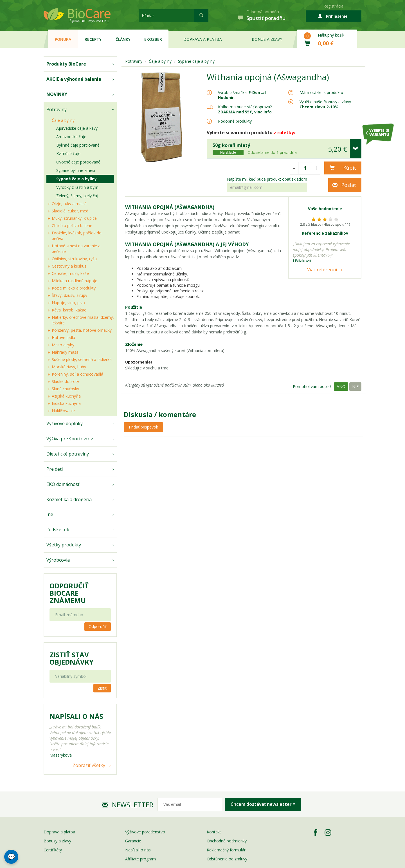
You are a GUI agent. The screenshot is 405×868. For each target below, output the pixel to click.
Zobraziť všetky (89, 765)
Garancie (133, 841)
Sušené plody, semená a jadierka (82, 359)
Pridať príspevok (143, 427)
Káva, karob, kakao (69, 310)
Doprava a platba (203, 39)
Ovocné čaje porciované (78, 162)
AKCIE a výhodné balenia (74, 79)
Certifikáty (53, 850)
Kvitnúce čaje (68, 153)
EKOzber (153, 39)
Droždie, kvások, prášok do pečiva (77, 236)
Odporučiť (98, 626)
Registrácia (333, 6)
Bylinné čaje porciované (78, 145)
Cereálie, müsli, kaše (70, 273)
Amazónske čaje (71, 137)
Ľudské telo (58, 530)
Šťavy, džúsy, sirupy (69, 295)
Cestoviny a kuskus (69, 266)
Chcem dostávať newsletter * (263, 804)
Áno (341, 386)
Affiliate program (140, 859)
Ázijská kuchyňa (66, 396)
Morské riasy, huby (69, 367)
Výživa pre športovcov (70, 439)
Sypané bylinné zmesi (76, 170)
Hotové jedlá (63, 337)
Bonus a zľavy (267, 39)
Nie (355, 386)
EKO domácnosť (63, 484)
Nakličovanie (63, 411)
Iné (50, 514)
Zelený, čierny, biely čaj (77, 196)
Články (123, 39)
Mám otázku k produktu (321, 93)
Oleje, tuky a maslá (69, 204)
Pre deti (55, 469)
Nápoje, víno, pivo (68, 303)
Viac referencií (322, 270)
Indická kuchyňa (66, 403)
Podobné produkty (235, 121)
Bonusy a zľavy (57, 841)
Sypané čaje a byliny (76, 179)
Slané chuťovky (65, 389)
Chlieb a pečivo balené (72, 226)
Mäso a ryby (63, 345)
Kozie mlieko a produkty (74, 288)
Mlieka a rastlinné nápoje (75, 281)
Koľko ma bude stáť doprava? (245, 107)
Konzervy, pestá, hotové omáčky (82, 330)
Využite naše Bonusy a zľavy (325, 104)
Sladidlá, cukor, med (70, 211)
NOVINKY (57, 94)
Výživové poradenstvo (145, 832)
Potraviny (57, 109)
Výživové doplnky (65, 423)
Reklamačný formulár (226, 850)
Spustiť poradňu (266, 18)
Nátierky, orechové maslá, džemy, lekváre (83, 320)
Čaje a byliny (63, 120)
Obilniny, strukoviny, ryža (74, 259)
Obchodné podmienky (227, 841)
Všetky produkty (64, 545)
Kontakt (214, 832)
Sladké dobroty (65, 381)
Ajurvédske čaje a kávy (77, 128)
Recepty (93, 39)
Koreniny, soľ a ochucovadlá (77, 374)
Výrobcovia (58, 560)
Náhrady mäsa (65, 352)
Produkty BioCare (66, 64)
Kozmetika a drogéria (69, 499)
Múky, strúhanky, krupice (74, 218)
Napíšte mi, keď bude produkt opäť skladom (267, 179)
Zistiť (102, 688)
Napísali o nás (138, 850)
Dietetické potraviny (68, 454)
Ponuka (63, 39)
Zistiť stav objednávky (71, 658)
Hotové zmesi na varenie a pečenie (76, 249)
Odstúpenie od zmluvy (227, 859)
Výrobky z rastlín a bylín (77, 187)
